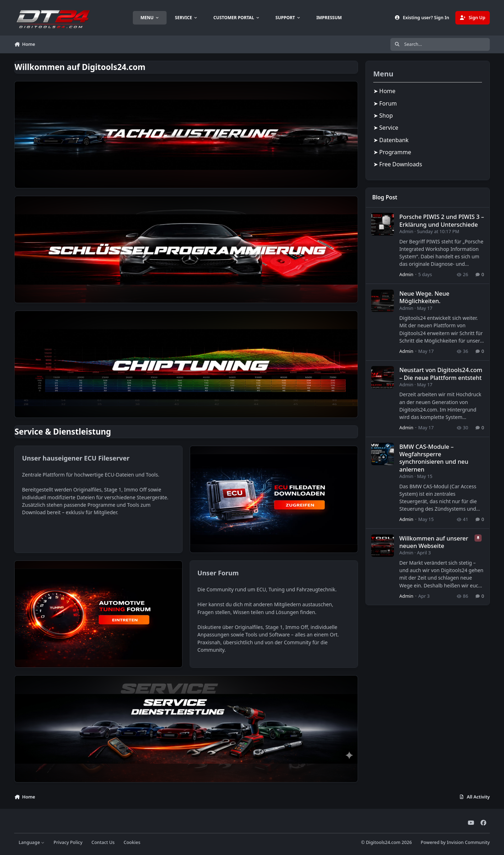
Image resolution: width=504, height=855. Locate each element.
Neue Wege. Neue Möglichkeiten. (424, 297)
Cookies (132, 842)
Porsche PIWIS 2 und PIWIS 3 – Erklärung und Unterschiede (441, 220)
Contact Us (103, 842)
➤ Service (386, 128)
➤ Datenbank (391, 140)
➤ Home (384, 91)
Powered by (455, 842)
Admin (406, 231)
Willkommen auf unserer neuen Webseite (434, 542)
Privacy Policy (68, 842)
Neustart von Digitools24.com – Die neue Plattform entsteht (441, 373)
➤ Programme (392, 152)
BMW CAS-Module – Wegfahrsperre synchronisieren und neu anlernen (434, 458)
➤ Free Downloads (398, 164)
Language (32, 842)
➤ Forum (385, 103)
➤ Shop (383, 115)
